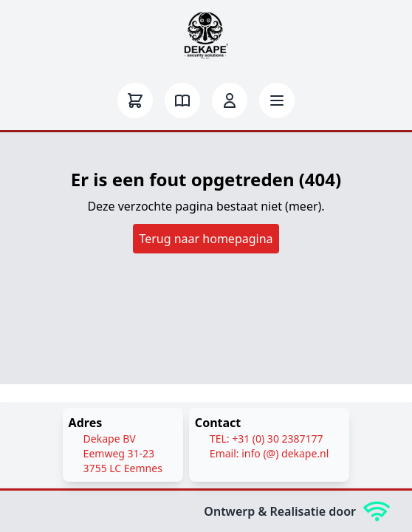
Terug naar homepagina (206, 239)
